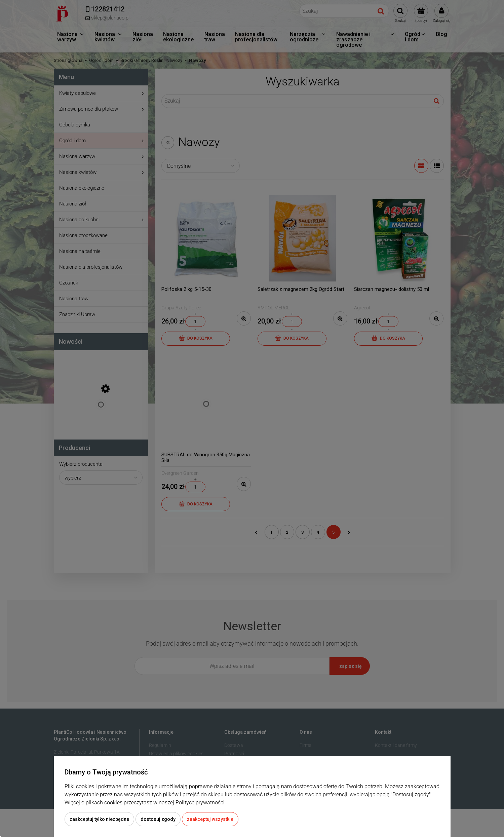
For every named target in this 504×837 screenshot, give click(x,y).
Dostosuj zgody (158, 819)
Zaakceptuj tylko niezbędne (99, 819)
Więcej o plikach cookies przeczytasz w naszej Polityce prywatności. (145, 803)
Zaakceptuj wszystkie (210, 819)
